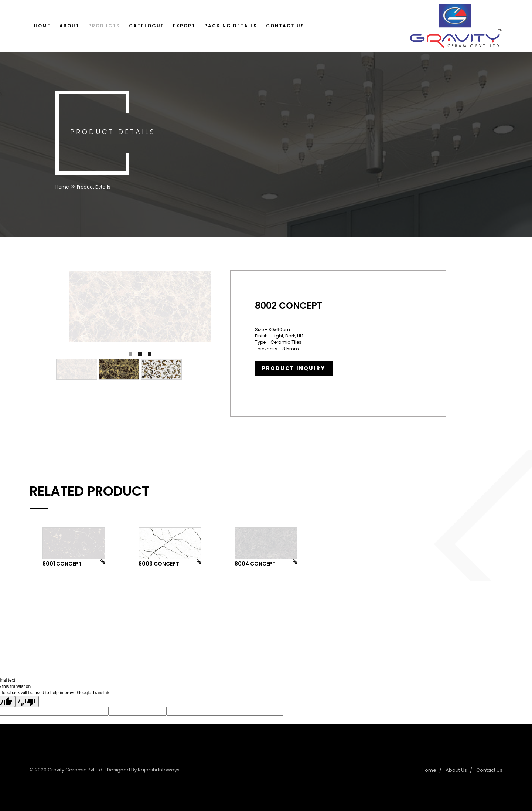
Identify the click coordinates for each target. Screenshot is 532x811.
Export (184, 26)
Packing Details (231, 26)
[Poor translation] (27, 702)
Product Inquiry (294, 368)
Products (104, 26)
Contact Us (285, 26)
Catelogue (146, 26)
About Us (456, 770)
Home (42, 26)
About (69, 26)
